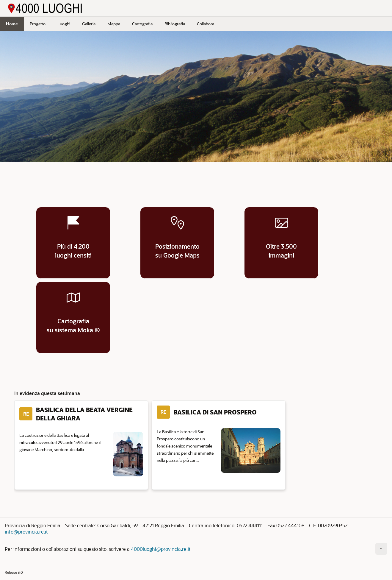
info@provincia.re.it (26, 532)
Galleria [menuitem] (89, 24)
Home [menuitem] (12, 24)
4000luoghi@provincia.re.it (161, 549)
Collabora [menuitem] (206, 24)
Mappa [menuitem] (114, 24)
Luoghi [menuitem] (64, 24)
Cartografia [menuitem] (142, 24)
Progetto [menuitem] (38, 24)
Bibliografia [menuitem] (175, 24)
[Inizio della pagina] (381, 549)
